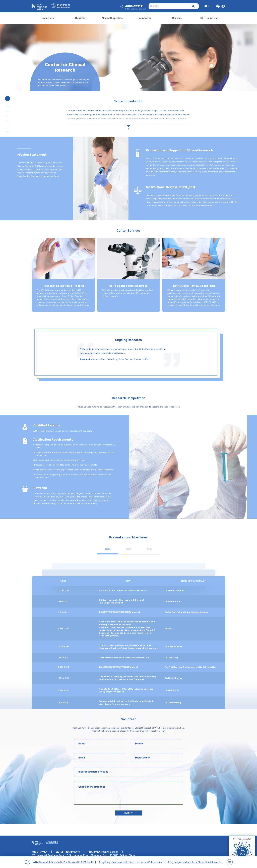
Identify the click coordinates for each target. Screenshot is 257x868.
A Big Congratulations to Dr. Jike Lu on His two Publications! (130, 862)
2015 (129, 549)
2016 (108, 549)
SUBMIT (128, 813)
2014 (149, 549)
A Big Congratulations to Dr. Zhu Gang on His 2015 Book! (63, 862)
